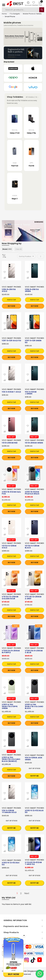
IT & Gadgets (15, 14)
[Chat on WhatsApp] (40, 974)
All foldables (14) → (32, 97)
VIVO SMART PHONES (11, 287)
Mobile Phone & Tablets (32, 14)
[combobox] (23, 10)
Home (4, 14)
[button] (5, 272)
